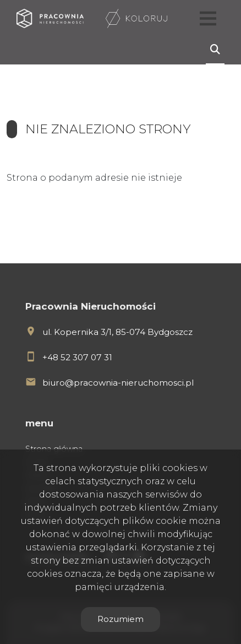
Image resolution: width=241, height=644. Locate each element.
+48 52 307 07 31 (77, 357)
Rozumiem (121, 619)
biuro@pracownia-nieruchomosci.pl (118, 383)
